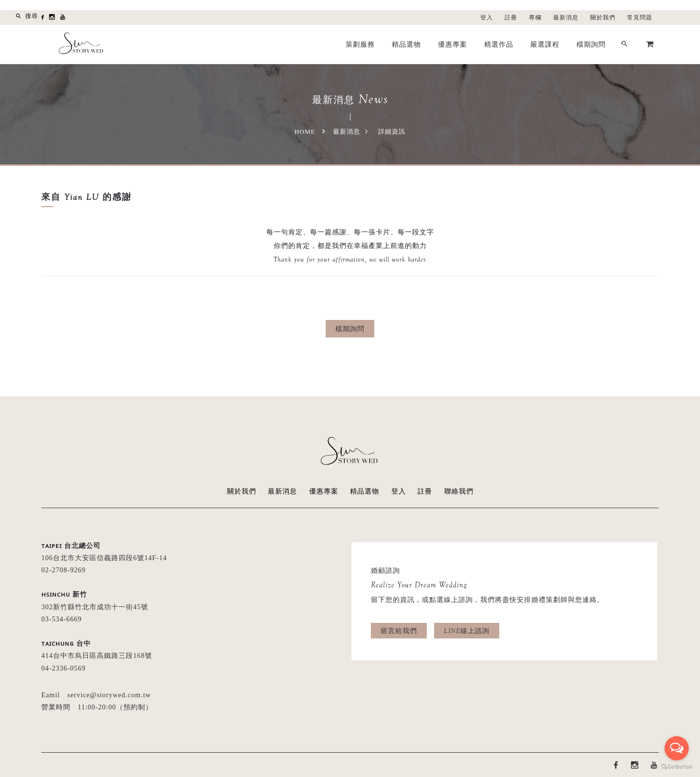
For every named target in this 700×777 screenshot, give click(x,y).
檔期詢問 (591, 44)
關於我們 (603, 18)
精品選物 (406, 44)
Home (305, 132)
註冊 (511, 18)
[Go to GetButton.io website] (677, 767)
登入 (487, 18)
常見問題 (640, 18)
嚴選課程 (545, 44)
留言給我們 (399, 631)
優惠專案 (453, 44)
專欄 (535, 18)
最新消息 (566, 18)
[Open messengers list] (677, 748)
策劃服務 (360, 44)
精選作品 (499, 44)
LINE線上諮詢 (467, 631)
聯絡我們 (459, 491)
